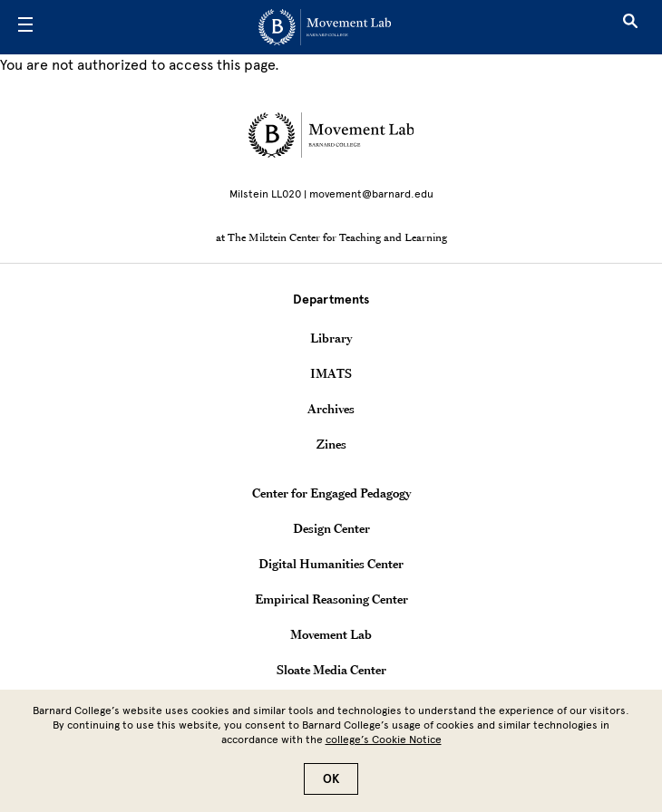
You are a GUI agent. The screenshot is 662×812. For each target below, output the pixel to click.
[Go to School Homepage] (325, 27)
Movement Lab (331, 634)
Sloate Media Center (331, 670)
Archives (331, 409)
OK (331, 788)
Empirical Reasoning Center (331, 599)
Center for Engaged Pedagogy (331, 493)
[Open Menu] (25, 27)
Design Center (331, 528)
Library (331, 338)
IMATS (331, 373)
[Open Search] (630, 27)
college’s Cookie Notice (384, 749)
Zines (331, 444)
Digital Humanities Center (331, 564)
